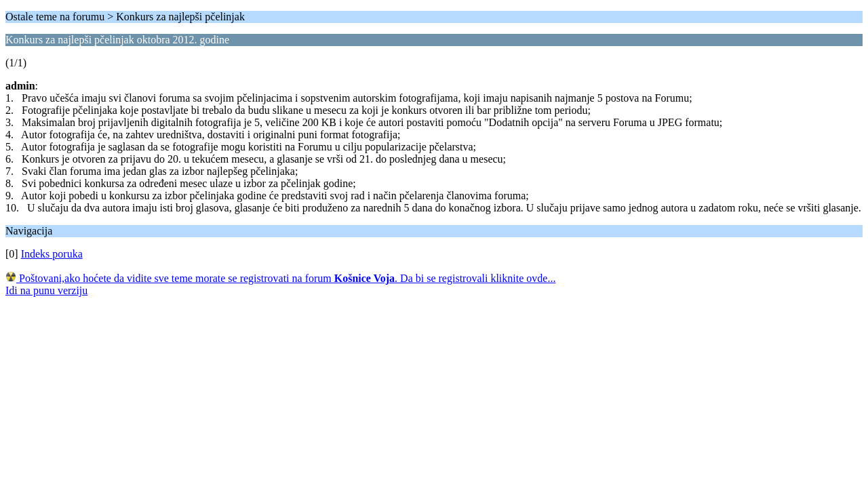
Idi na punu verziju (46, 290)
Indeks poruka (52, 254)
